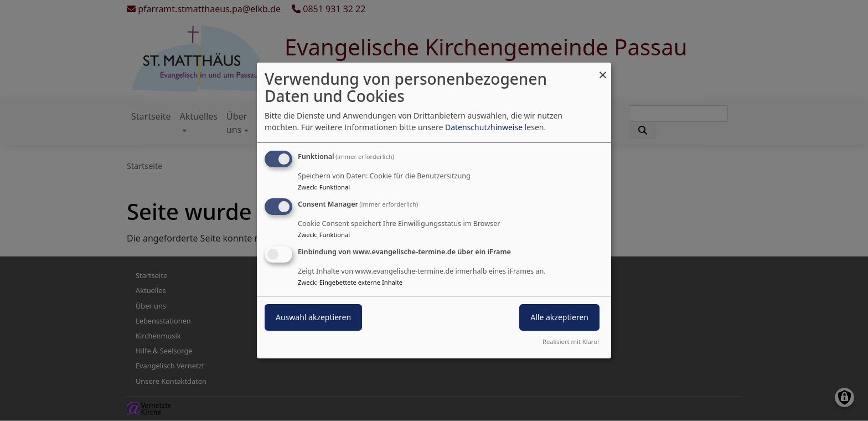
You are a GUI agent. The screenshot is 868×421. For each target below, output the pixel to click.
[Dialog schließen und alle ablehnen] (603, 70)
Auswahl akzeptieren (313, 317)
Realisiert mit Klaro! (571, 342)
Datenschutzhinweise (484, 127)
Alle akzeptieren (559, 317)
